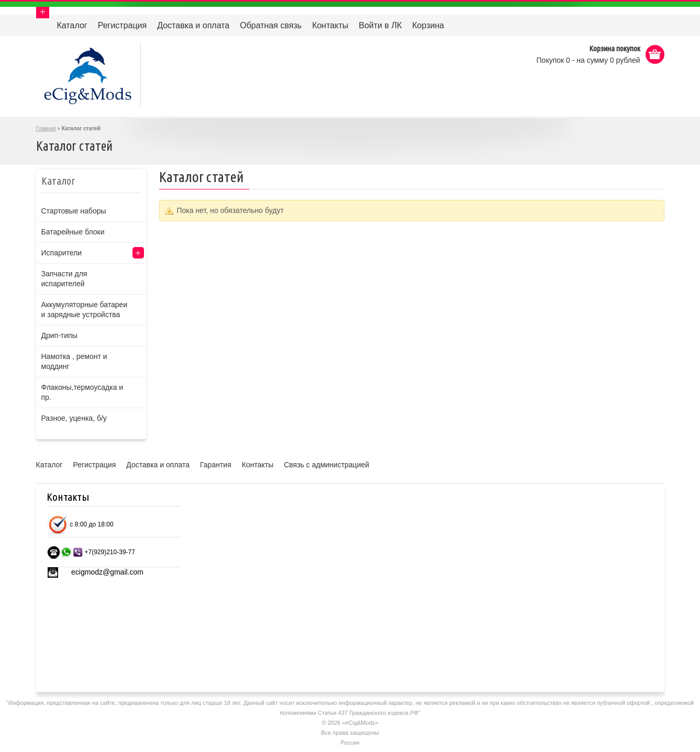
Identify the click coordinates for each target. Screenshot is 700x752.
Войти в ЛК (380, 25)
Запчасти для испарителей (64, 279)
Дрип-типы (59, 335)
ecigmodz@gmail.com (107, 572)
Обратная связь (271, 25)
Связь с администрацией (326, 465)
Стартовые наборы (74, 211)
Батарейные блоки (73, 232)
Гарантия (216, 465)
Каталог (72, 25)
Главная (46, 128)
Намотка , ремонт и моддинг (74, 361)
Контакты (330, 25)
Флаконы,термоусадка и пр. (82, 392)
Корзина (428, 25)
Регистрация (123, 25)
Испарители (62, 253)
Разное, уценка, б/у (74, 418)
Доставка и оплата (193, 25)
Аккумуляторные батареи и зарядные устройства (85, 310)
